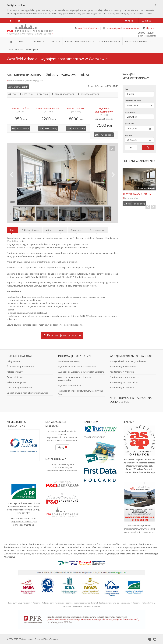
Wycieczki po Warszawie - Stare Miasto (77, 367)
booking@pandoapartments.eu (123, 28)
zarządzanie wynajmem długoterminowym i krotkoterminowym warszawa (40, 544)
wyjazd (129, 135)
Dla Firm (38, 41)
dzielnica (130, 112)
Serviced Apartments (138, 41)
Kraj (127, 89)
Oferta (55, 41)
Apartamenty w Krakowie (122, 372)
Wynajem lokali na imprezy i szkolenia (128, 361)
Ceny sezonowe (97, 230)
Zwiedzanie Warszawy (69, 361)
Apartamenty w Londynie (122, 388)
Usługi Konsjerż (14, 361)
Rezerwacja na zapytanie (62, 335)
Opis (12, 230)
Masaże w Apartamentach (19, 388)
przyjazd (130, 124)
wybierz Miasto (133, 101)
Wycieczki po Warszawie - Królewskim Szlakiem (81, 372)
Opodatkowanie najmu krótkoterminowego (27, 393)
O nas (23, 41)
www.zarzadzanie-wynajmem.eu (139, 532)
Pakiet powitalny (15, 372)
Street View (77, 230)
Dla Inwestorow (110, 41)
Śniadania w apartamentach (20, 367)
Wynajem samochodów (69, 386)
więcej (62, 447)
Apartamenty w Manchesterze (124, 377)
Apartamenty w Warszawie (123, 367)
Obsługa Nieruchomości (80, 41)
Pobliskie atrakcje (30, 230)
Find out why (24, 513)
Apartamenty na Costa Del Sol (124, 382)
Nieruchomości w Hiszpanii (24, 49)
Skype (150, 28)
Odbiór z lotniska (15, 377)
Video (49, 230)
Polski (130, 21)
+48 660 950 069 (88, 28)
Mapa (61, 230)
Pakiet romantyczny (16, 382)
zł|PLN (147, 21)
